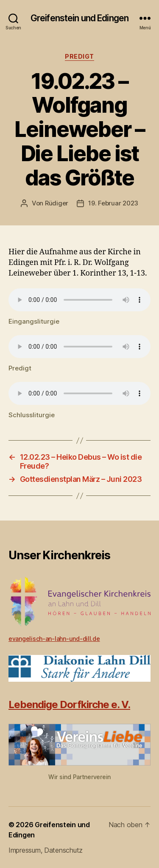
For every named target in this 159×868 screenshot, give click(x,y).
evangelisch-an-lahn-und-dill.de (54, 639)
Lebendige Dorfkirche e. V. (69, 704)
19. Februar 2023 (113, 203)
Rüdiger (57, 203)
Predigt (79, 56)
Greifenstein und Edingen (79, 18)
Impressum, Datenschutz (46, 850)
